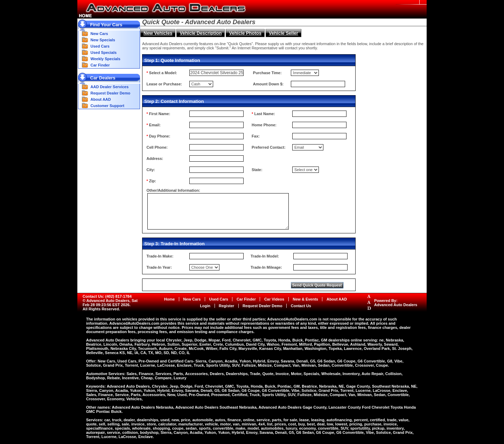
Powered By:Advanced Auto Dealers (396, 303)
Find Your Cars (106, 25)
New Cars (99, 34)
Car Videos (274, 299)
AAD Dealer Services (110, 87)
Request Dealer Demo (111, 93)
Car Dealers (103, 78)
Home (170, 299)
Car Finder (100, 65)
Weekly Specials (106, 59)
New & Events (305, 299)
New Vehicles (158, 33)
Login (205, 306)
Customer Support (108, 106)
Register (226, 306)
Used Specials (104, 52)
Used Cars (100, 46)
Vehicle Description (201, 33)
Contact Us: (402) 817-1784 (107, 296)
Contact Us (301, 306)
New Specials (103, 40)
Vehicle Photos (245, 33)
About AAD (101, 99)
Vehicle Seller (283, 33)
